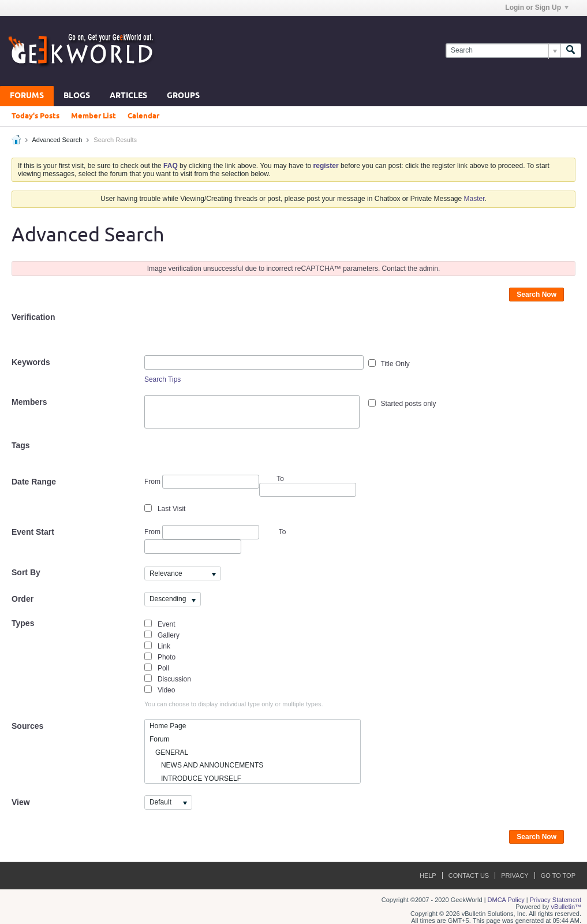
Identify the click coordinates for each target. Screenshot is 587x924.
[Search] (503, 51)
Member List (94, 116)
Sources (27, 726)
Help (428, 875)
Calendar (143, 116)
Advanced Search (57, 140)
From (202, 482)
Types (23, 623)
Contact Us (469, 875)
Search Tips (162, 379)
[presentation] (232, 333)
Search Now (536, 295)
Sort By (26, 572)
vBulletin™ (566, 907)
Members (29, 402)
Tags (21, 445)
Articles (128, 96)
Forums (27, 96)
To (283, 532)
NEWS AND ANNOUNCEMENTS (206, 765)
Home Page (168, 726)
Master (474, 199)
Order (23, 599)
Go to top (558, 875)
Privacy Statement (556, 900)
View (21, 802)
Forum (160, 739)
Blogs (77, 96)
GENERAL (169, 752)
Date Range (34, 482)
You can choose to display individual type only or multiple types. (234, 704)
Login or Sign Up (537, 8)
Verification (33, 317)
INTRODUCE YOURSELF (195, 778)
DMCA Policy (506, 900)
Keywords (31, 362)
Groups (183, 96)
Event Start (33, 532)
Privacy (515, 875)
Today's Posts (35, 116)
